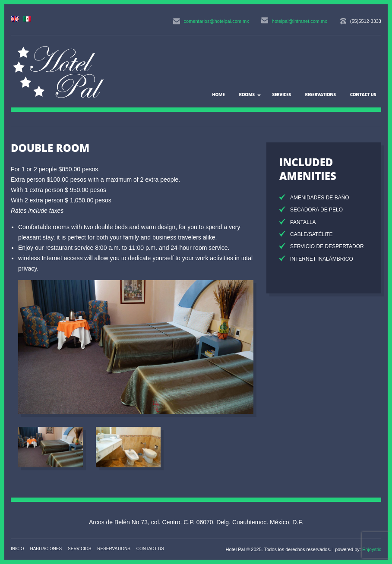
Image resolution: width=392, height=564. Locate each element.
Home (218, 95)
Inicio (17, 549)
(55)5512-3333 (366, 21)
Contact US (363, 95)
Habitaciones (46, 549)
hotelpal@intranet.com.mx (300, 21)
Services (282, 95)
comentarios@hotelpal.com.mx (217, 21)
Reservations (321, 95)
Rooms (247, 95)
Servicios (79, 549)
